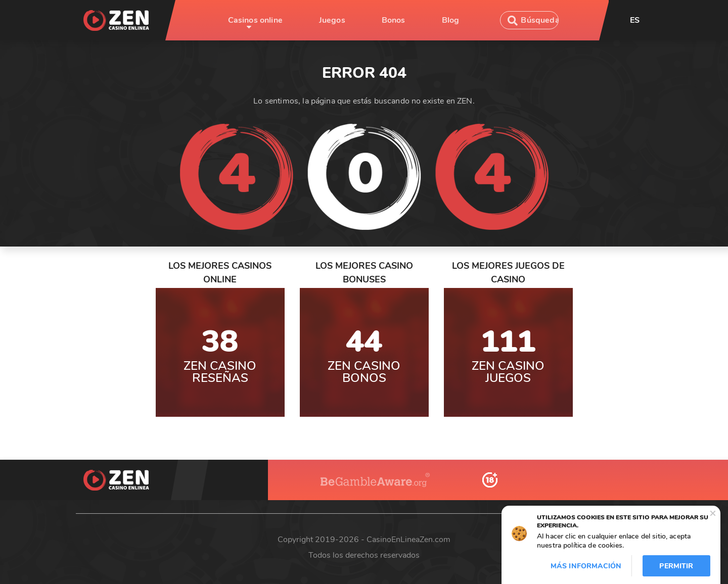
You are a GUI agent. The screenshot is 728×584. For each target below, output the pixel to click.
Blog (451, 20)
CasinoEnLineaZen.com (408, 540)
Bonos (394, 20)
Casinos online (255, 20)
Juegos (332, 20)
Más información (586, 566)
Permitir (676, 566)
